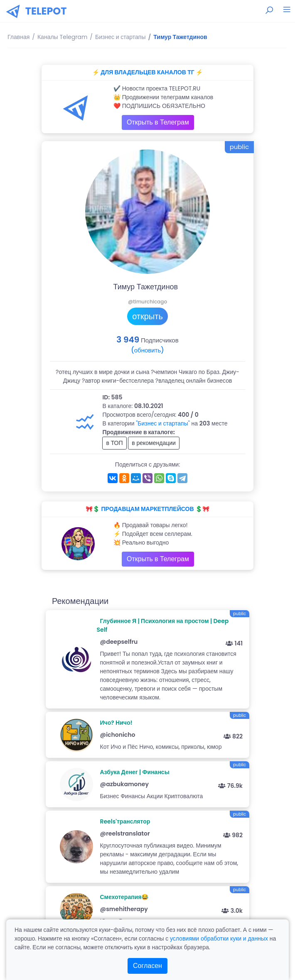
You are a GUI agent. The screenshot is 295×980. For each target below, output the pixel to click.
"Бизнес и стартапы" (163, 423)
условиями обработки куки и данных (219, 938)
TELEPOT (46, 11)
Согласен (147, 966)
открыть (147, 316)
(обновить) (147, 350)
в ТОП (114, 443)
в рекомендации (154, 443)
